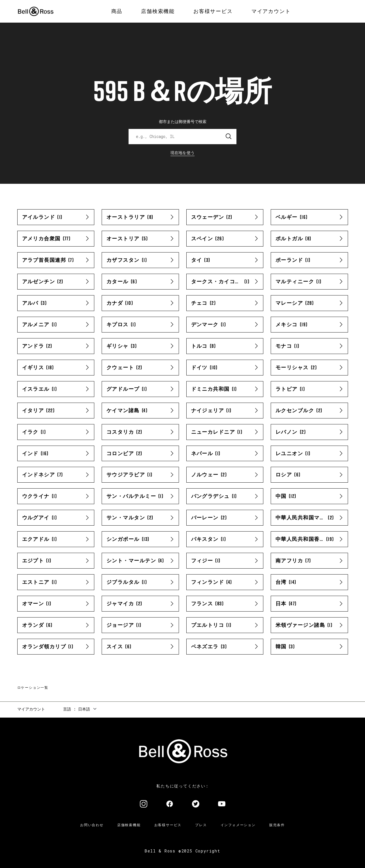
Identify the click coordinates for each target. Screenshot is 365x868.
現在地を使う (183, 153)
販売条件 (277, 825)
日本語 (84, 709)
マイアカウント (31, 709)
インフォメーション (238, 825)
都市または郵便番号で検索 (183, 121)
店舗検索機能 (129, 825)
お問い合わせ (92, 825)
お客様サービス (168, 825)
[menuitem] (117, 11)
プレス (201, 825)
